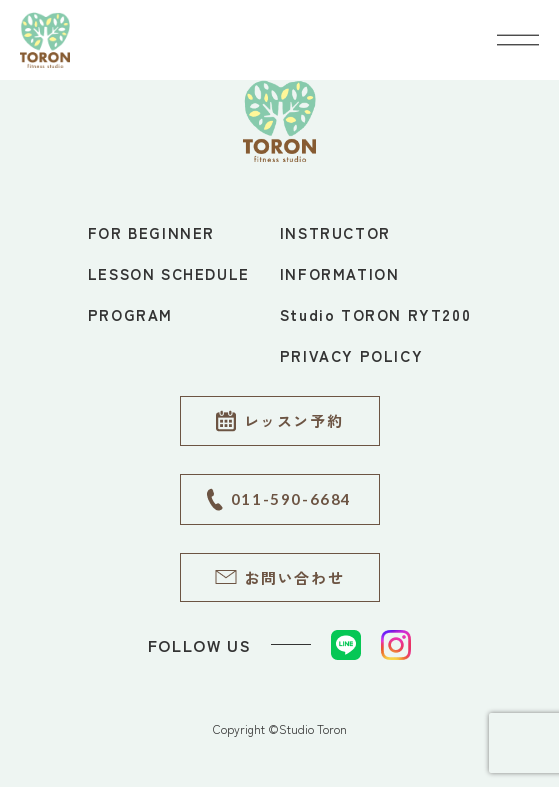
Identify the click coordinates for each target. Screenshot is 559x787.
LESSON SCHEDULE (169, 273)
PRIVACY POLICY (351, 355)
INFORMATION (340, 273)
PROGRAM (130, 314)
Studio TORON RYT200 (375, 314)
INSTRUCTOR (335, 232)
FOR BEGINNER (151, 232)
